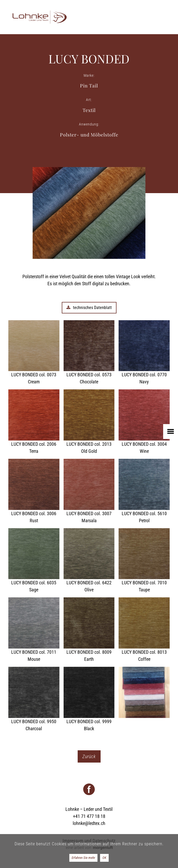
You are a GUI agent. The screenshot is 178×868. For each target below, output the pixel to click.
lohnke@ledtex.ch (89, 823)
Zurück (89, 756)
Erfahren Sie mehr (83, 858)
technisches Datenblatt (89, 308)
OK (104, 858)
